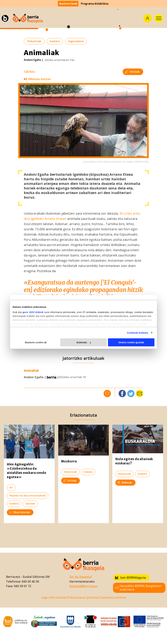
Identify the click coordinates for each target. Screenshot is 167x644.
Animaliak (31, 371)
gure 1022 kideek (33, 312)
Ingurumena (76, 41)
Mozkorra (69, 461)
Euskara (55, 41)
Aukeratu (84, 342)
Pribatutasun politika (82, 597)
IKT (11, 487)
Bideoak (125, 483)
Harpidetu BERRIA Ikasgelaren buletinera (138, 588)
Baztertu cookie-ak (36, 342)
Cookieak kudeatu (138, 333)
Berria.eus (13, 577)
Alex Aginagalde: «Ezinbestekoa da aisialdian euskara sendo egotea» (27, 471)
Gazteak (30, 504)
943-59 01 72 (23, 586)
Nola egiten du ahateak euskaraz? (134, 461)
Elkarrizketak (19, 512)
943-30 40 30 (30, 581)
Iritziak (132, 72)
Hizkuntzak (34, 41)
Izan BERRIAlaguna (130, 577)
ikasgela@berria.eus (83, 586)
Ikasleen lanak (68, 4)
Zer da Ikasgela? (81, 577)
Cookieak (105, 597)
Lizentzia (120, 597)
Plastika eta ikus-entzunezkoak (28, 496)
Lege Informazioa (53, 597)
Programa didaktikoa (95, 4)
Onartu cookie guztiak (131, 342)
